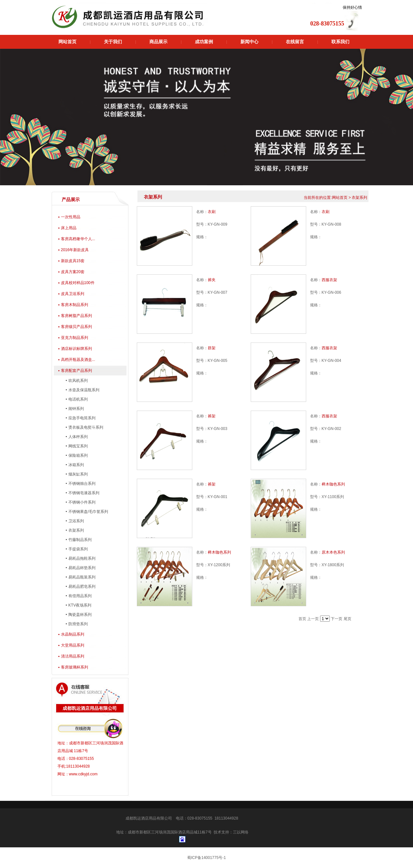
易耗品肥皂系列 (81, 587)
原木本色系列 (333, 552)
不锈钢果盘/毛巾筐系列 (88, 512)
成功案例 (204, 42)
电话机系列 (78, 399)
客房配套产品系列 (76, 371)
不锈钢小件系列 (81, 502)
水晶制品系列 (73, 634)
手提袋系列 (78, 549)
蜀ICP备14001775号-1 (206, 858)
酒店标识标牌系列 (76, 349)
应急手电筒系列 (81, 418)
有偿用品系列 (80, 596)
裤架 (212, 416)
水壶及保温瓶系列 (83, 390)
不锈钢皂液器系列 (83, 493)
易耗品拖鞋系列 (81, 558)
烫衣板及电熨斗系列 (85, 427)
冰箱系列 (76, 465)
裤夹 (212, 280)
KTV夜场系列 (80, 605)
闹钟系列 (76, 409)
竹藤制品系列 (80, 540)
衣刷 (212, 212)
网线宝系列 (78, 446)
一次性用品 (71, 217)
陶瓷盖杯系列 (80, 615)
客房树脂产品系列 (76, 316)
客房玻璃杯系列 (75, 667)
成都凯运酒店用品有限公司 (149, 818)
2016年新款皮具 (75, 250)
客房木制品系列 (75, 305)
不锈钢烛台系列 (81, 484)
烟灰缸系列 (78, 474)
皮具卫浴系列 (73, 294)
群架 (212, 348)
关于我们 (113, 42)
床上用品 (69, 228)
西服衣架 (329, 280)
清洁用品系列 (73, 656)
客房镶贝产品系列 (76, 327)
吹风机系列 (78, 381)
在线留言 (295, 42)
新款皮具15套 (73, 261)
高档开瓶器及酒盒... (78, 360)
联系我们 (340, 42)
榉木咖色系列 (333, 484)
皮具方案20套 (73, 272)
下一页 (337, 619)
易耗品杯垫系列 (81, 568)
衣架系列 (76, 530)
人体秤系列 (78, 437)
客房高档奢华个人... (78, 239)
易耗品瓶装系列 (81, 577)
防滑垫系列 (78, 624)
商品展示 (158, 42)
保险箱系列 (78, 455)
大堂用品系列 (73, 645)
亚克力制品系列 (75, 338)
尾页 (348, 619)
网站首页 (67, 42)
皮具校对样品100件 (78, 283)
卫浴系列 (76, 521)
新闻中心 (249, 42)
